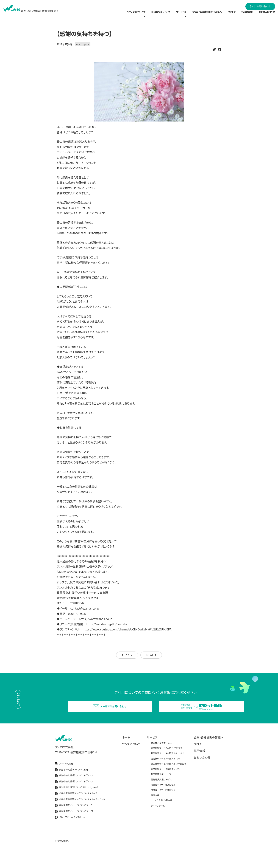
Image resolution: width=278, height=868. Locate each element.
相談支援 (155, 810)
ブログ (228, 16)
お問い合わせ (260, 7)
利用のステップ (147, 16)
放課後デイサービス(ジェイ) (164, 799)
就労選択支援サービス (161, 794)
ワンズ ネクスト (83, 53)
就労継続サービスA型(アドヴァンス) (167, 763)
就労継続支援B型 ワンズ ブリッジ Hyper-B (76, 802)
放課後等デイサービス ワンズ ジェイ (73, 820)
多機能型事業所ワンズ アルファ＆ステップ (76, 808)
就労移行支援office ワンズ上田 (71, 784)
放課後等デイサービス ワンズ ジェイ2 (74, 826)
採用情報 (244, 16)
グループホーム (158, 820)
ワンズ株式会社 (64, 778)
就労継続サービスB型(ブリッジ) (165, 783)
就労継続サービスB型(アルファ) (165, 773)
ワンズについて (131, 759)
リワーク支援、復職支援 (162, 815)
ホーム (126, 752)
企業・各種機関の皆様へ (201, 16)
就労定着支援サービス (161, 789)
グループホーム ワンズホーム (70, 832)
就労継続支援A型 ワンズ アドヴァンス (74, 790)
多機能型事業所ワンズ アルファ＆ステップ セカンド (80, 814)
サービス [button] (169, 16)
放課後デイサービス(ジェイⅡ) (165, 804)
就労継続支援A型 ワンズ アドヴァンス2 (74, 796)
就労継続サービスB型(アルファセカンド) (169, 778)
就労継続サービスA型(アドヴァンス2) (168, 768)
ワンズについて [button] (118, 16)
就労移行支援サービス (161, 757)
